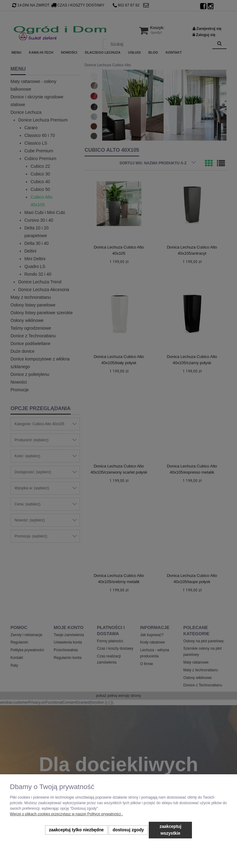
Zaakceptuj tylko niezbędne (76, 830)
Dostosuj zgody (128, 830)
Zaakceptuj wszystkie (170, 830)
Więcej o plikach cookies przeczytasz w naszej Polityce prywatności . (66, 814)
